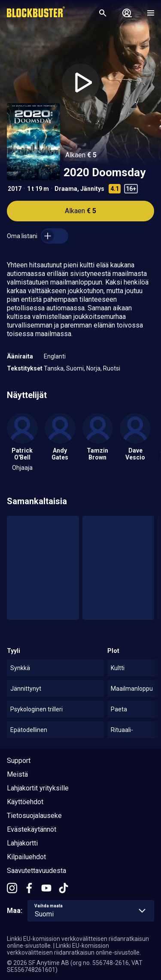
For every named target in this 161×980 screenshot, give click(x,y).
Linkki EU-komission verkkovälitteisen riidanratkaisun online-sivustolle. (74, 949)
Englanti (55, 356)
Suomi (75, 368)
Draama (66, 189)
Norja (93, 368)
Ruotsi (112, 368)
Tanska (54, 368)
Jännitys (92, 189)
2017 (15, 189)
